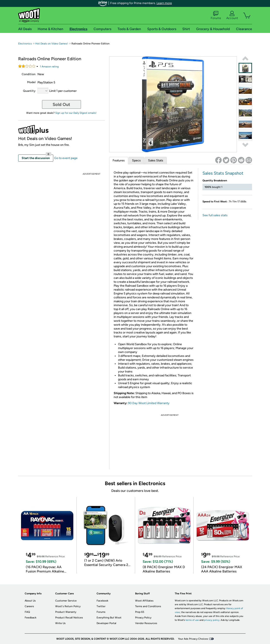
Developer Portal (106, 623)
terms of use (192, 620)
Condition (29, 74)
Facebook (102, 601)
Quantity (29, 91)
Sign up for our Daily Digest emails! (76, 113)
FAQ (27, 612)
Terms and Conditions (148, 606)
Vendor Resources (146, 623)
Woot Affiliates (144, 601)
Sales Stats (156, 160)
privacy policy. (212, 620)
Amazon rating (49, 67)
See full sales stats (215, 215)
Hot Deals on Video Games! (52, 44)
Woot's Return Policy (68, 606)
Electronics (25, 44)
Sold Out (61, 104)
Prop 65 (140, 612)
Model (31, 82)
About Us (30, 601)
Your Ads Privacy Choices (193, 639)
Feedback (31, 618)
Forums (216, 15)
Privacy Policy (143, 618)
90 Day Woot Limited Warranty (149, 403)
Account (232, 15)
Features (119, 160)
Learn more (164, 3)
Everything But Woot (109, 618)
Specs (136, 160)
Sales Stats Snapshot (223, 173)
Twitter (101, 606)
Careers (29, 606)
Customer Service (66, 601)
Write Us (60, 623)
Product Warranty (66, 612)
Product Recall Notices (69, 618)
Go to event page (66, 158)
